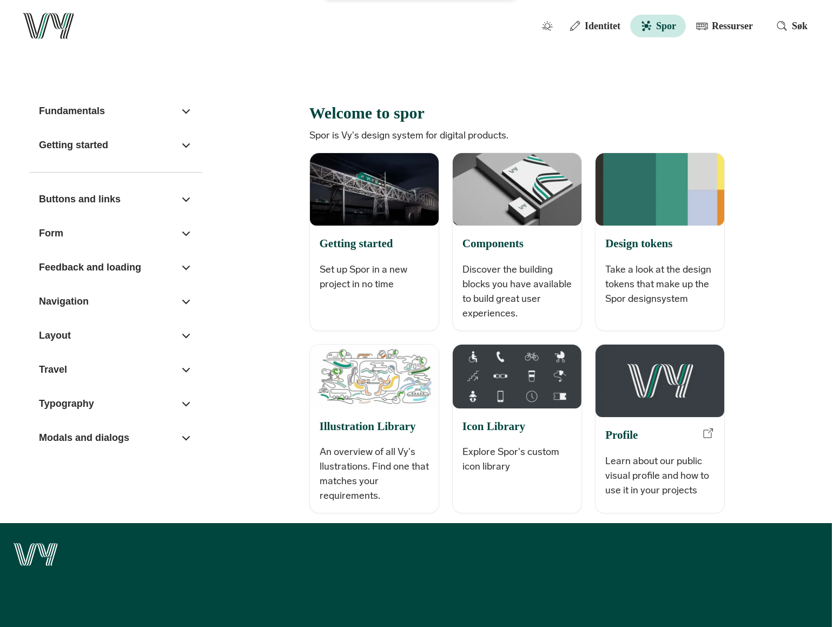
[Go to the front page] (48, 26)
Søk (792, 26)
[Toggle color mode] (547, 26)
